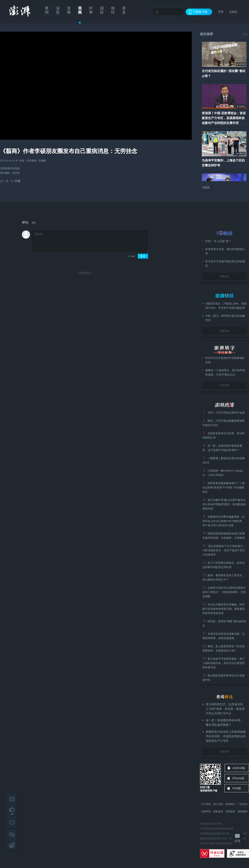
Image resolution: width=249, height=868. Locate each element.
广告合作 (243, 804)
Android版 (239, 768)
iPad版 (237, 788)
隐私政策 (218, 812)
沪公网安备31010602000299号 (217, 829)
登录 (221, 12)
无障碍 (233, 12)
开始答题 (224, 385)
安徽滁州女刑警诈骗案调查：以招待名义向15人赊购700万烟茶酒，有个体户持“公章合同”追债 (224, 521)
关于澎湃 (206, 804)
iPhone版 (238, 778)
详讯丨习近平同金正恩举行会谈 (226, 413)
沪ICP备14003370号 (211, 824)
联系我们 (230, 804)
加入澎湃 (218, 804)
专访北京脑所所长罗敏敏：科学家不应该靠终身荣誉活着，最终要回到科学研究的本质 (224, 609)
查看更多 (224, 276)
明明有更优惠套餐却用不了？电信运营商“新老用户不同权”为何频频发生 (224, 488)
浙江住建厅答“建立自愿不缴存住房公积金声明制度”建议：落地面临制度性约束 (224, 504)
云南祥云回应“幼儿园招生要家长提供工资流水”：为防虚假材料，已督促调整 (224, 592)
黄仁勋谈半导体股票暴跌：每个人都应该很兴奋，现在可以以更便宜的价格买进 (224, 663)
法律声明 (206, 812)
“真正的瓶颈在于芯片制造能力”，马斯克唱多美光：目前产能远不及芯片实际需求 (224, 550)
